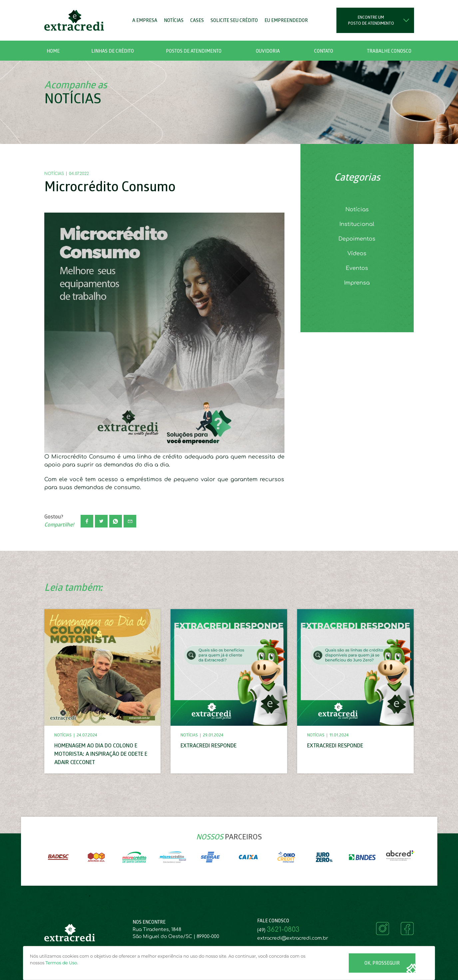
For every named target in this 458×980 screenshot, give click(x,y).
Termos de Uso (61, 963)
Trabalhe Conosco (389, 51)
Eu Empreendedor (286, 21)
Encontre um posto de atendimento (371, 21)
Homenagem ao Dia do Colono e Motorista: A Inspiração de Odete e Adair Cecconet (101, 754)
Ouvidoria (268, 51)
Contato (324, 51)
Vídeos (357, 254)
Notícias (174, 21)
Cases (197, 21)
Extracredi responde (209, 746)
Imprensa (357, 283)
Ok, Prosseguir (382, 964)
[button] (113, 51)
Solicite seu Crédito (234, 21)
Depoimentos (357, 239)
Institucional (357, 224)
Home (53, 51)
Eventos (357, 268)
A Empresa (145, 21)
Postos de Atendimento (194, 51)
